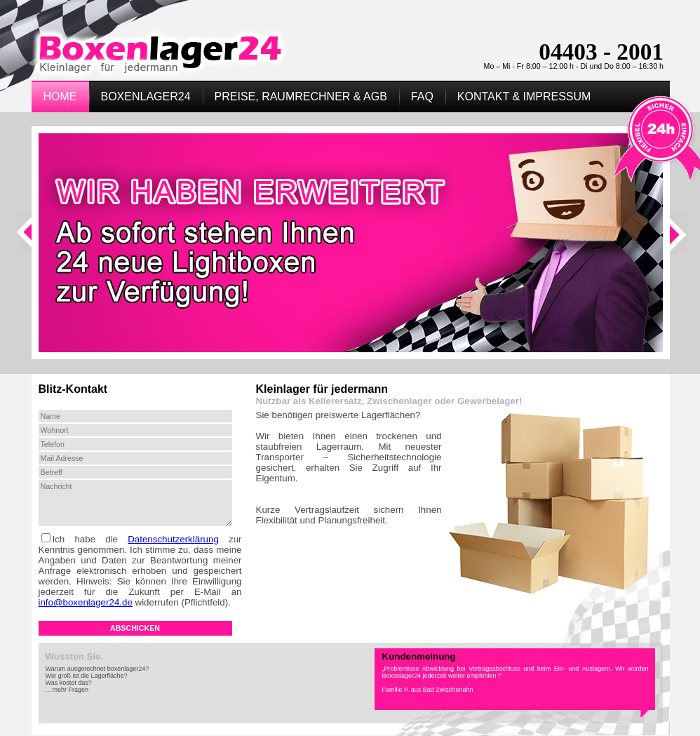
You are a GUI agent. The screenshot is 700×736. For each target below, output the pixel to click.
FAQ (422, 96)
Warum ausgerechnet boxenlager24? (97, 669)
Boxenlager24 (146, 96)
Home (60, 96)
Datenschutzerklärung (173, 539)
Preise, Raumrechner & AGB (301, 96)
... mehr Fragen (67, 690)
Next (680, 241)
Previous (27, 241)
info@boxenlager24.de (86, 602)
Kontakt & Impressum (524, 96)
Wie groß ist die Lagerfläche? (87, 676)
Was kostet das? (69, 683)
